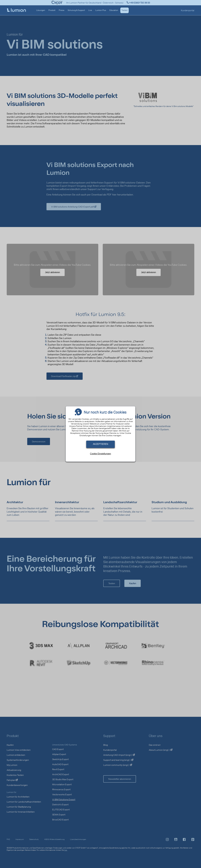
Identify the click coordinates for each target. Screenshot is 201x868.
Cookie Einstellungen (100, 454)
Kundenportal (188, 10)
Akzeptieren (100, 444)
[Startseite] (16, 10)
